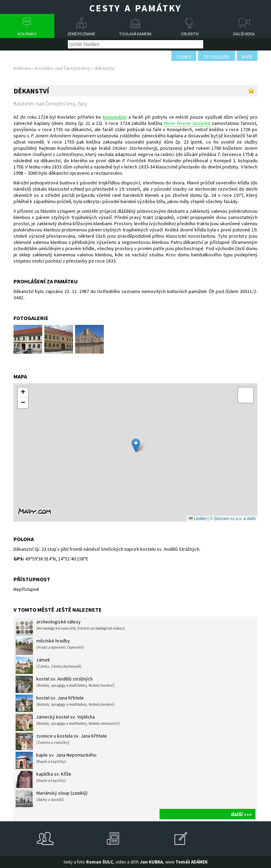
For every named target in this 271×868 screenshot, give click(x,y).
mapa (247, 57)
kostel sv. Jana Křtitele (65, 703)
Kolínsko (27, 34)
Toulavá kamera (135, 34)
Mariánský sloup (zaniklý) (52, 798)
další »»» (241, 814)
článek (184, 57)
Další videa (244, 34)
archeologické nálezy (70, 627)
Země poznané (81, 34)
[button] (136, 445)
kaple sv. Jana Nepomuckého (56, 760)
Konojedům (115, 117)
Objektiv (190, 34)
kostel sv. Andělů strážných (65, 684)
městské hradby (50, 646)
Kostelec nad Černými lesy (63, 68)
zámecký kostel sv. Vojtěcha (68, 722)
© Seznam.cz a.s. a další (233, 519)
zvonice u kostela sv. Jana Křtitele (61, 741)
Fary (82, 103)
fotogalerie (216, 57)
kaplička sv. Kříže (43, 779)
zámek (48, 665)
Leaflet (197, 519)
